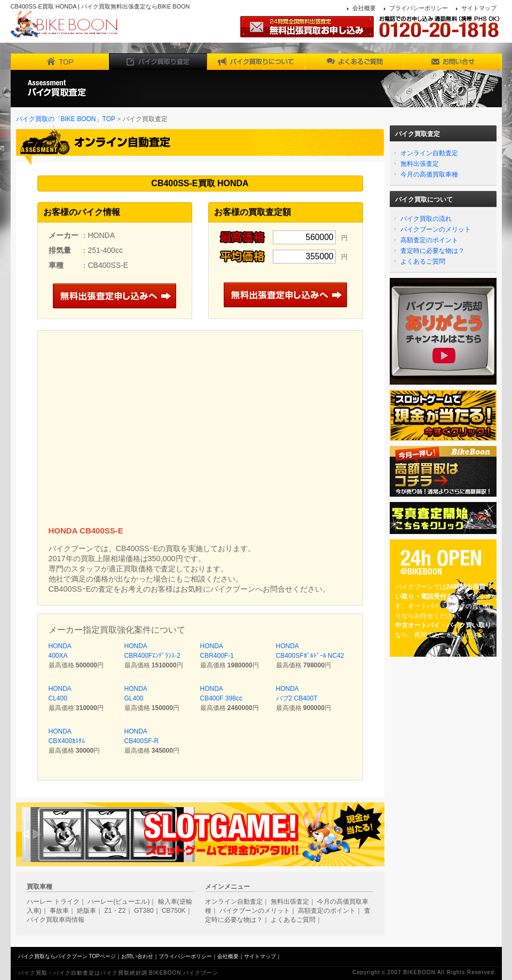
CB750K (174, 911)
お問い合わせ (137, 956)
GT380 (144, 911)
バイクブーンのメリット (436, 229)
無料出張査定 (420, 164)
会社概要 (364, 8)
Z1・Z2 (115, 911)
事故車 (59, 911)
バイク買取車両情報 (56, 920)
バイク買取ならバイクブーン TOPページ (67, 956)
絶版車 (86, 911)
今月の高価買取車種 (429, 174)
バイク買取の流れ (426, 219)
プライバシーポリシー (419, 8)
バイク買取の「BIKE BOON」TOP (66, 119)
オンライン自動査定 (429, 153)
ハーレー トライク (53, 902)
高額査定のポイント (429, 240)
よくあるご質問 (423, 261)
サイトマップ (479, 8)
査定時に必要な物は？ (432, 251)
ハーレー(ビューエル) (119, 902)
